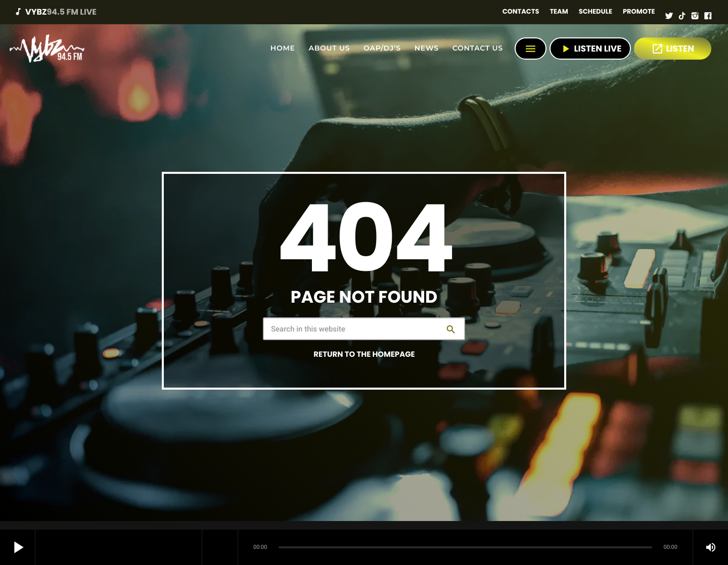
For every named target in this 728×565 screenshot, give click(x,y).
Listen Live (590, 49)
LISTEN (673, 49)
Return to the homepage (364, 355)
